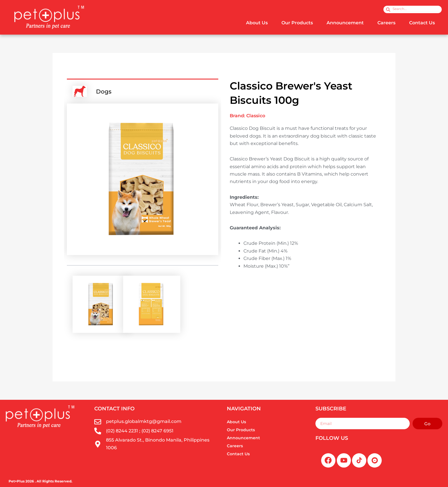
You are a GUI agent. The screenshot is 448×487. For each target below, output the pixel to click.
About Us (257, 23)
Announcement (345, 23)
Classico (256, 116)
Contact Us (422, 23)
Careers (386, 23)
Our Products (297, 23)
